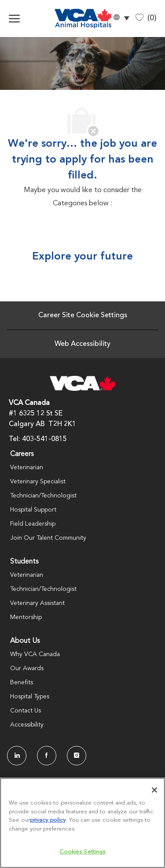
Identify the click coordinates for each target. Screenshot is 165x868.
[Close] (154, 790)
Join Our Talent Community (48, 538)
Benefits (22, 683)
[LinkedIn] (17, 756)
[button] (121, 19)
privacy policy (48, 820)
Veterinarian (27, 467)
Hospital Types (30, 697)
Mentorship (26, 617)
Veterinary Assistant (37, 603)
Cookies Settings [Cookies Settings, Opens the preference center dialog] (82, 852)
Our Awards (27, 668)
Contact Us (26, 711)
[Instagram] (77, 756)
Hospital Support (33, 510)
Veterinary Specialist (38, 482)
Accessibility (27, 725)
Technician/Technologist (43, 496)
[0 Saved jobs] (146, 18)
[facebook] (47, 756)
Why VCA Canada (35, 654)
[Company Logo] (79, 19)
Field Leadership (33, 524)
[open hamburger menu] (14, 19)
